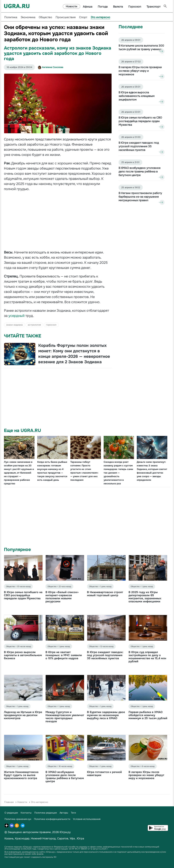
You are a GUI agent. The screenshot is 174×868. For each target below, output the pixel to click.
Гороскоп (135, 7)
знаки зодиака (14, 325)
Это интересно (100, 17)
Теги (73, 813)
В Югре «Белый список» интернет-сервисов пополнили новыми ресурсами (62, 597)
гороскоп (51, 325)
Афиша (88, 7)
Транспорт (153, 7)
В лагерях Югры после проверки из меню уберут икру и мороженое (146, 775)
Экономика (28, 17)
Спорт (83, 17)
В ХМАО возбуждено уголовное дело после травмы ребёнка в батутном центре (65, 777)
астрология (34, 325)
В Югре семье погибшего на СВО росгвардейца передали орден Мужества (23, 595)
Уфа (72, 838)
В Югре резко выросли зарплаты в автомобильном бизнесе (23, 655)
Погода (103, 7)
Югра (80, 838)
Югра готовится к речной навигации (104, 774)
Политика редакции (46, 813)
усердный (17, 316)
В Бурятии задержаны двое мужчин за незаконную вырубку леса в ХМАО (106, 715)
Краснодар (22, 838)
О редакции (11, 813)
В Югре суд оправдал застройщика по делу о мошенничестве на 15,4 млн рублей (147, 657)
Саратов (63, 838)
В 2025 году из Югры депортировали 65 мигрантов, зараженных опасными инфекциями (145, 597)
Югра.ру (65, 832)
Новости (71, 6)
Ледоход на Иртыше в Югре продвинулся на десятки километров (23, 715)
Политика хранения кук (18, 819)
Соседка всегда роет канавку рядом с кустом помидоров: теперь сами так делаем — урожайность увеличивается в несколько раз (118, 473)
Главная (9, 802)
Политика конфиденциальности (52, 819)
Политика (11, 17)
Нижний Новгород (43, 838)
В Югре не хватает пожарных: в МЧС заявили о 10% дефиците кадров (64, 655)
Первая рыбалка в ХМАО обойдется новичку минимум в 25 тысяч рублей (148, 715)
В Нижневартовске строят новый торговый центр (105, 594)
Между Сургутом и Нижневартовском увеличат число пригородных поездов (65, 717)
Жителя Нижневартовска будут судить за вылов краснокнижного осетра (21, 775)
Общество (45, 17)
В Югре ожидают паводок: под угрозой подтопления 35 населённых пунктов (105, 655)
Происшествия (66, 17)
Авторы (64, 813)
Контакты (26, 813)
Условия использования (87, 819)
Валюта (118, 7)
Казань (9, 838)
